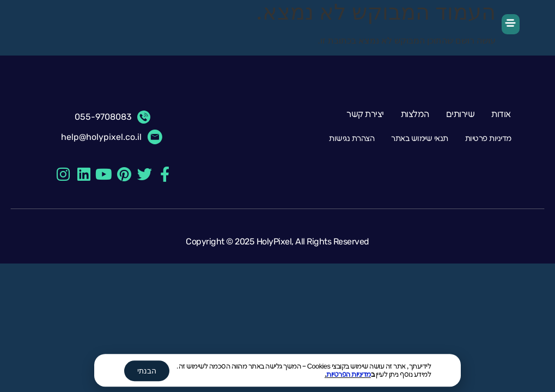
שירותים (461, 115)
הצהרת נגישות (352, 138)
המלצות (415, 115)
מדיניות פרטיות (488, 138)
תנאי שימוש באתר (420, 138)
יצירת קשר (365, 115)
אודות (501, 115)
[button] (511, 24)
